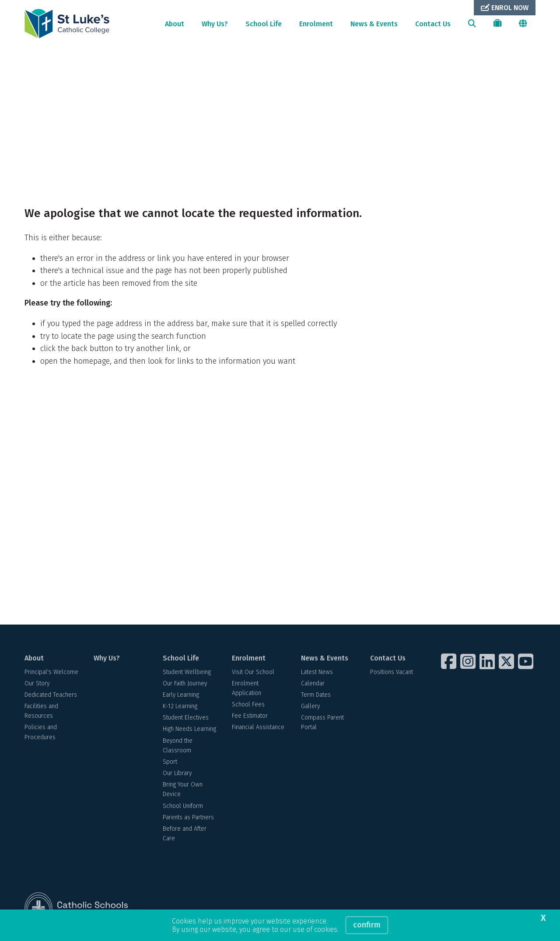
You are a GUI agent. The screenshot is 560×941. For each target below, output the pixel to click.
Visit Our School (253, 674)
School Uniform (183, 808)
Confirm (367, 925)
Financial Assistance (258, 729)
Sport (170, 764)
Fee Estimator (250, 718)
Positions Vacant (392, 674)
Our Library (177, 775)
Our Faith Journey (185, 685)
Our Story (37, 685)
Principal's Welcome (51, 674)
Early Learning (181, 697)
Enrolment (316, 24)
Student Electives (186, 720)
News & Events (374, 24)
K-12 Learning (180, 708)
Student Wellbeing (187, 674)
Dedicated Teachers (51, 697)
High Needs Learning (189, 731)
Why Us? (215, 24)
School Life (264, 24)
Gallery (310, 708)
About (175, 24)
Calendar (313, 685)
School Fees (248, 706)
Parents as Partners (188, 819)
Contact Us (433, 24)
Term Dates (316, 697)
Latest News (317, 674)
